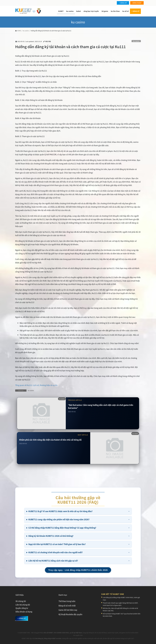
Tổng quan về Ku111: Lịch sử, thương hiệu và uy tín (36, 385)
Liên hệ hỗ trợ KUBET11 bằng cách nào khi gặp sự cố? (53, 561)
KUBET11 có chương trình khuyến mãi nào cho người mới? (56, 552)
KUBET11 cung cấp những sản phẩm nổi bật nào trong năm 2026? (59, 519)
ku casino (136, 41)
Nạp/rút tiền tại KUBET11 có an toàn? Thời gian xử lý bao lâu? (57, 544)
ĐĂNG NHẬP (137, 3)
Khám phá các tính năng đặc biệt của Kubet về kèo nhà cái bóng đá (50, 440)
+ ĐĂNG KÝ (123, 3)
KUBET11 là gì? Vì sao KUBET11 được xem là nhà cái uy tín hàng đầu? (60, 511)
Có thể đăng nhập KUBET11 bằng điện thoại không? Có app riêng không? (62, 528)
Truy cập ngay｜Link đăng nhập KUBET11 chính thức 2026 (78, 570)
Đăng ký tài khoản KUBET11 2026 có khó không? (51, 536)
